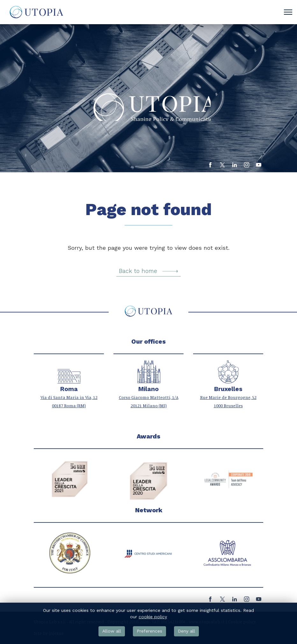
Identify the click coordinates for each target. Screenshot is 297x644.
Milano (148, 389)
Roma (69, 389)
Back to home (148, 271)
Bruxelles (228, 389)
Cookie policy (242, 622)
